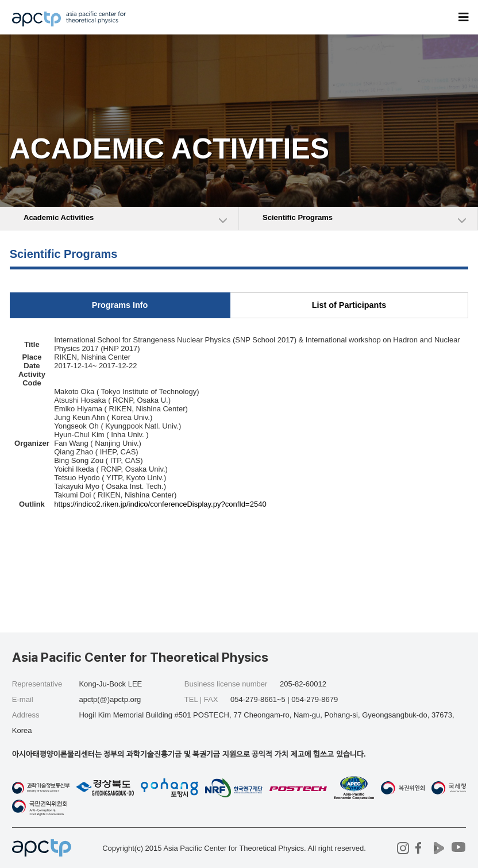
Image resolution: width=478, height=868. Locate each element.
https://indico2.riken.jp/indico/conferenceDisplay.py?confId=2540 (160, 504)
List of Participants (349, 305)
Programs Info (120, 305)
